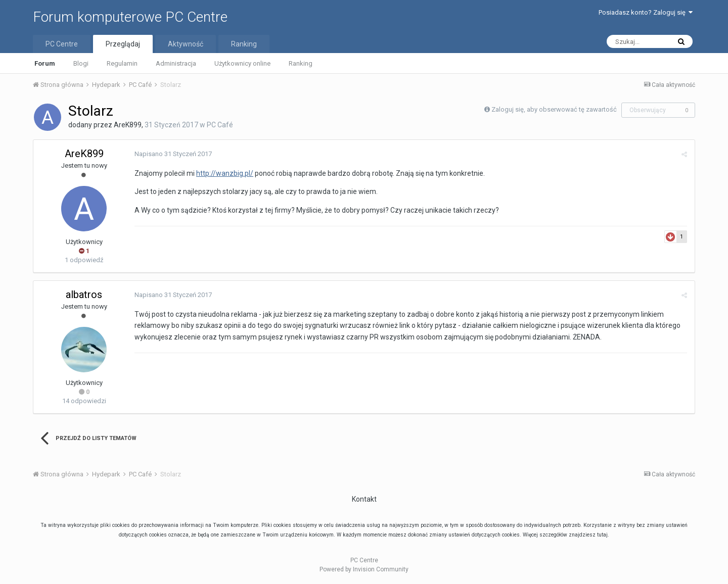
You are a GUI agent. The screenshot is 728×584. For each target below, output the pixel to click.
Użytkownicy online (242, 63)
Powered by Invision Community (364, 569)
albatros (84, 295)
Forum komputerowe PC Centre (130, 17)
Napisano (173, 154)
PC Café (220, 125)
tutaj (602, 535)
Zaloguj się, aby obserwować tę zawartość (554, 109)
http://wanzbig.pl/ (225, 173)
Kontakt (364, 499)
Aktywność (186, 44)
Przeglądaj (123, 44)
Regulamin (122, 63)
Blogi (81, 63)
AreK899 (128, 125)
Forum (45, 63)
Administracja (176, 63)
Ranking (301, 63)
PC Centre (62, 44)
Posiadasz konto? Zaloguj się (646, 12)
